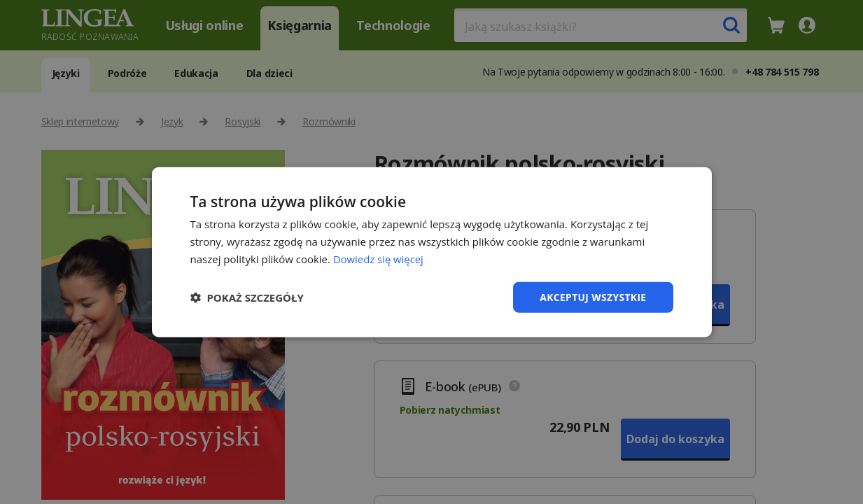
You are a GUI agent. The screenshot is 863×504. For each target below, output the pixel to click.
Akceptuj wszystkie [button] (592, 296)
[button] (247, 297)
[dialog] (431, 252)
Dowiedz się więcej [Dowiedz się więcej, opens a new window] (379, 258)
